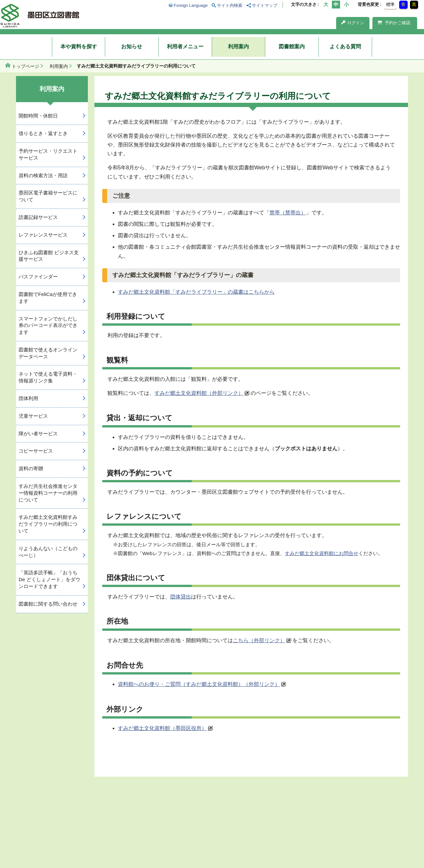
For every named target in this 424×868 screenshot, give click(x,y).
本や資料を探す (79, 46)
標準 (390, 4)
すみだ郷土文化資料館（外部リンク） (199, 393)
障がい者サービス (38, 434)
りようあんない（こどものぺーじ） (48, 552)
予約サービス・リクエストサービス (48, 154)
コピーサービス (36, 451)
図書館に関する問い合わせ (48, 604)
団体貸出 (181, 597)
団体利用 (28, 398)
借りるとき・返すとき (43, 133)
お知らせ (132, 46)
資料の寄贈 (31, 468)
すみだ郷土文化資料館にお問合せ (322, 553)
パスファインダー (38, 277)
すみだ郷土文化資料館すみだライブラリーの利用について (48, 524)
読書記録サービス (38, 217)
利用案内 (238, 46)
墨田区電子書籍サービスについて (48, 196)
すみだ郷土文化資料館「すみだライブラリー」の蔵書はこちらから (196, 292)
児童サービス (33, 416)
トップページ (25, 66)
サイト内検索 (230, 5)
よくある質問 (345, 46)
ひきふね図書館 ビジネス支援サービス (49, 256)
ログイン (353, 23)
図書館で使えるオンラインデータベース (48, 353)
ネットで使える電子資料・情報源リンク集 (48, 377)
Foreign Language (191, 5)
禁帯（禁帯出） (288, 213)
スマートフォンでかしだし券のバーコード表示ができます (48, 325)
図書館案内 (292, 46)
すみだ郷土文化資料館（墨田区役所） (162, 728)
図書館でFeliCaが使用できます (48, 298)
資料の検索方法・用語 (43, 175)
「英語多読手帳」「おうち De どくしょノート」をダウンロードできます (49, 579)
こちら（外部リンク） (259, 640)
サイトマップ (265, 5)
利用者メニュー (185, 46)
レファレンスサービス (43, 235)
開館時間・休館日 (38, 116)
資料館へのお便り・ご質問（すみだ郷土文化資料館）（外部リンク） (199, 684)
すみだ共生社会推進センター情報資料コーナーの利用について (48, 493)
